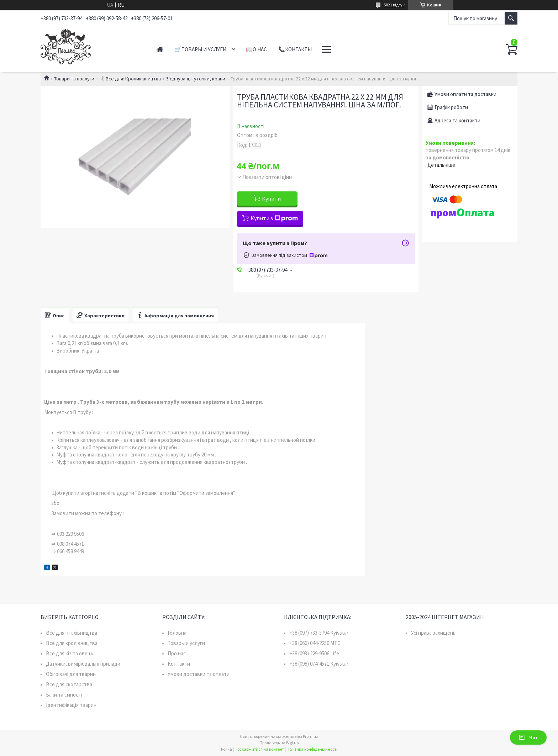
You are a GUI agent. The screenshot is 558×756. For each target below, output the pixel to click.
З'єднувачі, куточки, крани (196, 79)
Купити (271, 199)
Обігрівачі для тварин (71, 674)
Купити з (274, 218)
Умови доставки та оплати (199, 674)
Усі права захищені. (433, 633)
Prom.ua (311, 736)
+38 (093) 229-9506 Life (314, 653)
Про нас (177, 653)
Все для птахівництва (72, 633)
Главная (160, 49)
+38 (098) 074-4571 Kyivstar (319, 664)
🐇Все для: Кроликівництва (130, 79)
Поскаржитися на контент (259, 749)
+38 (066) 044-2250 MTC (315, 643)
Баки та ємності (64, 695)
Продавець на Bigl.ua (279, 743)
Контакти (179, 664)
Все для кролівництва (72, 643)
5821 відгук (394, 5)
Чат (528, 738)
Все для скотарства (69, 684)
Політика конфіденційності (312, 749)
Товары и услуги (186, 643)
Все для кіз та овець (70, 653)
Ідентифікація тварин (71, 705)
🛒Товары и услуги (201, 49)
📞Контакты (295, 49)
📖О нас (256, 49)
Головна (177, 633)
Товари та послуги (74, 79)
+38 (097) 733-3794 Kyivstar (319, 633)
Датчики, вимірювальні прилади (83, 664)
